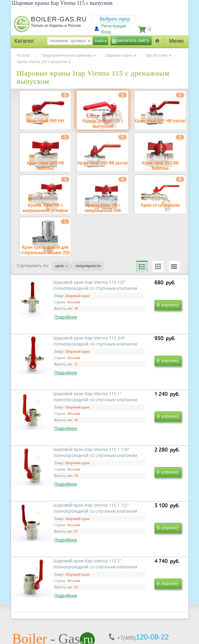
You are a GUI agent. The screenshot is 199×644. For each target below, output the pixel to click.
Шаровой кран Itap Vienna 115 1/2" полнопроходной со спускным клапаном (59, 347)
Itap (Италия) (157, 55)
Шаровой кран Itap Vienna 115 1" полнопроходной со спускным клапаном (59, 434)
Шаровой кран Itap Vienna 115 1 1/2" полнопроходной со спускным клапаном (59, 520)
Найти (101, 41)
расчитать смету (133, 40)
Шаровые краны (119, 55)
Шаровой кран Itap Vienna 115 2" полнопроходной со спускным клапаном (141, 520)
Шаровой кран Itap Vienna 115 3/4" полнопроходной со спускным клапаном (141, 347)
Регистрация (114, 26)
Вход (106, 32)
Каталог (24, 55)
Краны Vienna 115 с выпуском (42, 62)
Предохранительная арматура (67, 55)
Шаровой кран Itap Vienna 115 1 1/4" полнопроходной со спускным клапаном (141, 434)
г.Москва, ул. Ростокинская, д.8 (45, 594)
